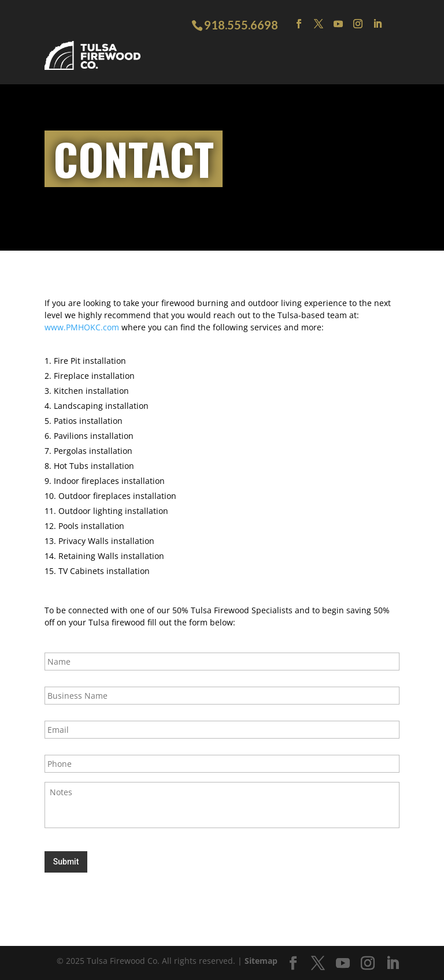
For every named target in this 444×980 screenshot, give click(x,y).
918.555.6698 (241, 25)
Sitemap (261, 961)
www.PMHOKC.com (82, 327)
